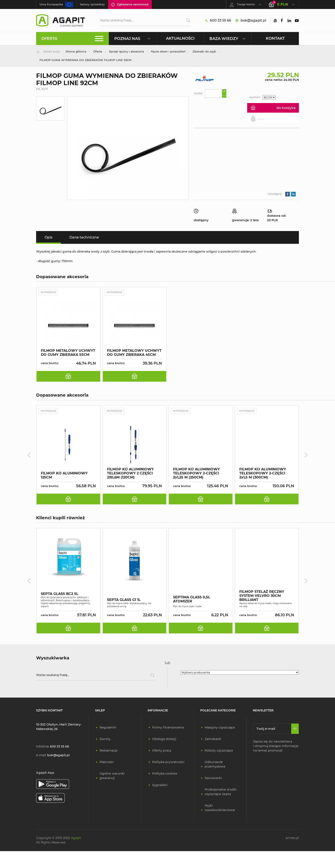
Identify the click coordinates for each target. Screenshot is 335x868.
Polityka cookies (165, 774)
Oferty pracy (162, 751)
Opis (48, 237)
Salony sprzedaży (92, 4)
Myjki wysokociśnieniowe (220, 809)
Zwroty (105, 740)
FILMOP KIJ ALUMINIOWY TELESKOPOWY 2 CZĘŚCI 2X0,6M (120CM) (130, 474)
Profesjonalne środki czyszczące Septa (221, 793)
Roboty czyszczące (219, 751)
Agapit (76, 839)
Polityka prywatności (168, 763)
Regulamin (108, 728)
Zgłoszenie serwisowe (130, 4)
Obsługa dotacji (164, 740)
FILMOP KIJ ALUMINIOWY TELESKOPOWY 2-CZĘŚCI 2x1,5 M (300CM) (263, 474)
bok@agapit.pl (251, 20)
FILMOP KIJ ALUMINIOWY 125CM (64, 476)
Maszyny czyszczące (220, 728)
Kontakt (275, 38)
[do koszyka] (68, 377)
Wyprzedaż (50, 292)
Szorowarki (213, 779)
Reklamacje (109, 751)
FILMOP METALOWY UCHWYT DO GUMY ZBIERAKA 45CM (134, 353)
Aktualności (180, 38)
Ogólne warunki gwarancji (112, 777)
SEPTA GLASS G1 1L (124, 601)
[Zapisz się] (295, 730)
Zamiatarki (213, 740)
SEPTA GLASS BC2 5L (60, 595)
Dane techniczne (84, 237)
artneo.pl (292, 839)
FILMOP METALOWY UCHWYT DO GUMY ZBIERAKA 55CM (68, 353)
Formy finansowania (168, 728)
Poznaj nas (133, 39)
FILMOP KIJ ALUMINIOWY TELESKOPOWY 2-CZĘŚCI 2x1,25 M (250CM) (196, 474)
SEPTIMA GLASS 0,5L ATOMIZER (192, 600)
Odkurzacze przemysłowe (215, 765)
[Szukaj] (187, 20)
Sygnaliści (160, 786)
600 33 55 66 (218, 20)
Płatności (107, 763)
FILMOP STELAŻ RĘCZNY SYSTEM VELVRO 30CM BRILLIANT (262, 597)
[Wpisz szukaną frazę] (95, 676)
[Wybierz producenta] (240, 673)
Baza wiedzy (228, 39)
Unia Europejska (56, 5)
